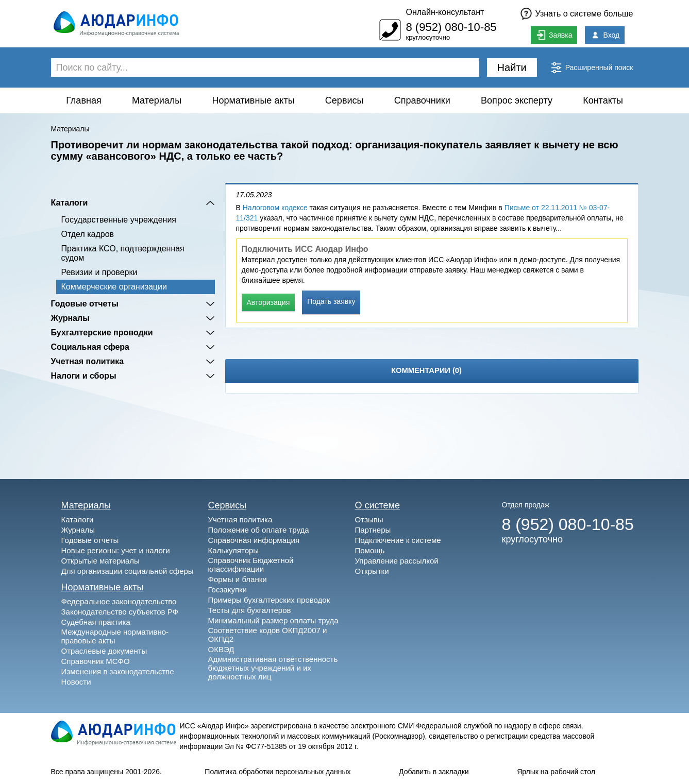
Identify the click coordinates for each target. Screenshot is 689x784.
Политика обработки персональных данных (278, 772)
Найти (512, 67)
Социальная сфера (90, 347)
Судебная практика (96, 622)
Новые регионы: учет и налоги (116, 550)
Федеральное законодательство (119, 601)
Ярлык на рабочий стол (556, 772)
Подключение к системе (398, 540)
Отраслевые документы (104, 651)
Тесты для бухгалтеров (250, 610)
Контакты (603, 100)
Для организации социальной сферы (128, 571)
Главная (84, 100)
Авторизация (268, 302)
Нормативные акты (254, 100)
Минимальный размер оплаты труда (273, 620)
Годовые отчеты (85, 304)
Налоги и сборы (84, 376)
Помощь (370, 550)
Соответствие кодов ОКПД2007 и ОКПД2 (268, 635)
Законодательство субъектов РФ (120, 612)
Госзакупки (228, 590)
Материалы (157, 100)
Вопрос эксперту (517, 100)
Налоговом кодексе (275, 208)
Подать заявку (331, 301)
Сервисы (344, 100)
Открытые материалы (100, 561)
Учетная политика (88, 361)
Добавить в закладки (434, 772)
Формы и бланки (238, 579)
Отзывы (369, 519)
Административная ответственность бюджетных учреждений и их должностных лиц (273, 668)
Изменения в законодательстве (118, 671)
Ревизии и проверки (99, 272)
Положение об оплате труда (259, 530)
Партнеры (373, 530)
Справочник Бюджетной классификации (251, 565)
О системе (378, 505)
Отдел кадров (88, 234)
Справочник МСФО (96, 661)
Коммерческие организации (114, 287)
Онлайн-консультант (445, 12)
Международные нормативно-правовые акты (115, 636)
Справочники (422, 100)
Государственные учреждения (119, 220)
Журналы (70, 318)
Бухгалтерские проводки (102, 333)
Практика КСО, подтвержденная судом (123, 253)
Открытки (372, 571)
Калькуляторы (234, 550)
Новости (76, 682)
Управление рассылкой (397, 561)
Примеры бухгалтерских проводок (269, 600)
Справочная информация (254, 540)
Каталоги (70, 203)
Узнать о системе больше (584, 14)
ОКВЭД (221, 649)
